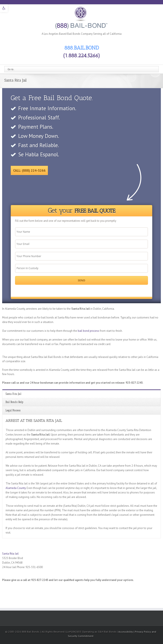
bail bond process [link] (88, 331)
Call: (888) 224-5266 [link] (29, 170)
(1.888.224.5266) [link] (82, 55)
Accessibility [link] (126, 632)
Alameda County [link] (16, 488)
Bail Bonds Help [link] (14, 402)
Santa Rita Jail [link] (13, 394)
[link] (4, 8)
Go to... (11, 69)
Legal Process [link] (13, 410)
